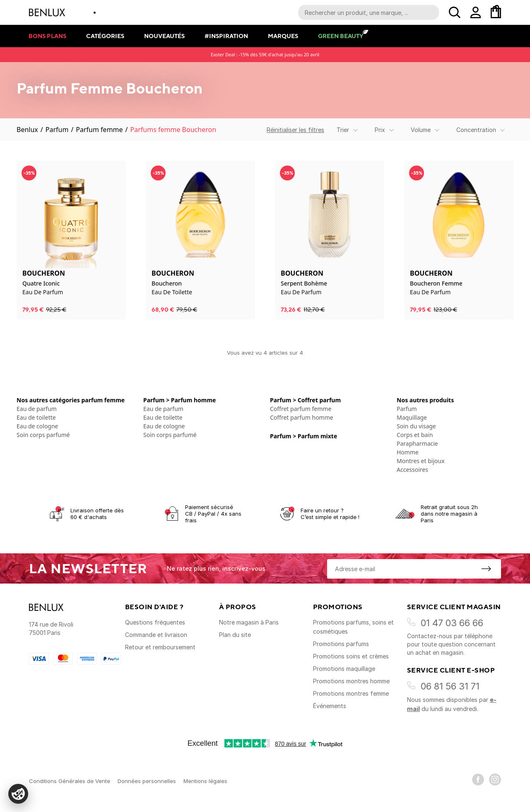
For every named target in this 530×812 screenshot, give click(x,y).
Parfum (57, 130)
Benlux (27, 130)
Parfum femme (99, 130)
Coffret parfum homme (302, 417)
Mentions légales (205, 781)
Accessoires (412, 470)
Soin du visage (416, 426)
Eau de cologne (37, 426)
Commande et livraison (156, 635)
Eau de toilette (36, 417)
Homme (408, 452)
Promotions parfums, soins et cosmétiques (353, 627)
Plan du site (235, 635)
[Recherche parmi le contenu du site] (369, 12)
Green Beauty (341, 36)
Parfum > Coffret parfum (305, 400)
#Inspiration (226, 36)
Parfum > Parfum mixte (304, 436)
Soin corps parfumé (43, 435)
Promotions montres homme (351, 681)
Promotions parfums (341, 644)
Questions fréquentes (155, 622)
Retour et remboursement (160, 647)
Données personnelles (147, 781)
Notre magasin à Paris (249, 622)
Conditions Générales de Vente (70, 781)
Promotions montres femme (351, 693)
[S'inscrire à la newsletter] (486, 569)
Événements (330, 706)
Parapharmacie (417, 443)
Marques (283, 36)
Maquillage (412, 417)
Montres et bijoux (421, 461)
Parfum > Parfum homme (179, 400)
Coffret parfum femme (301, 409)
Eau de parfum (37, 409)
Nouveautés (164, 36)
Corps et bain (415, 435)
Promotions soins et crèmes (351, 656)
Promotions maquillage (344, 669)
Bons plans (47, 36)
